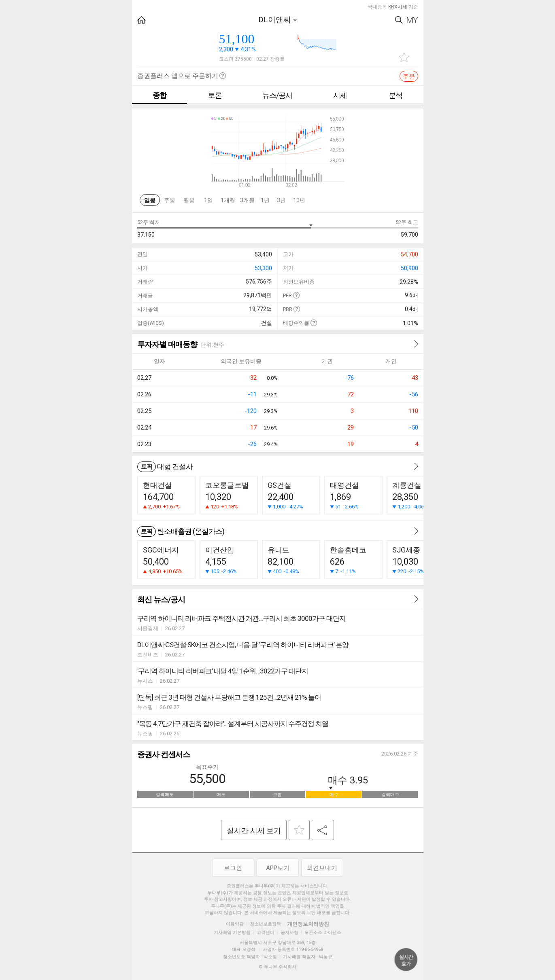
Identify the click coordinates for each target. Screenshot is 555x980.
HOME (141, 20)
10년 (299, 200)
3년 (281, 200)
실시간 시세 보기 (254, 831)
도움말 (296, 295)
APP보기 (278, 868)
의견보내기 (322, 868)
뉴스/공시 (277, 95)
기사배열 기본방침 (232, 932)
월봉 (189, 200)
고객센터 (266, 932)
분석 (396, 95)
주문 (409, 76)
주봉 (170, 200)
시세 (340, 95)
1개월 (228, 200)
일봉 (150, 200)
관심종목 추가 (404, 57)
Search (399, 20)
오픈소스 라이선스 (323, 932)
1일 (208, 200)
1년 (265, 200)
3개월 (247, 200)
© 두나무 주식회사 (277, 967)
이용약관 (235, 924)
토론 (215, 95)
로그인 (233, 868)
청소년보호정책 (265, 924)
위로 (406, 960)
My (413, 20)
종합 (159, 95)
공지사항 (289, 932)
